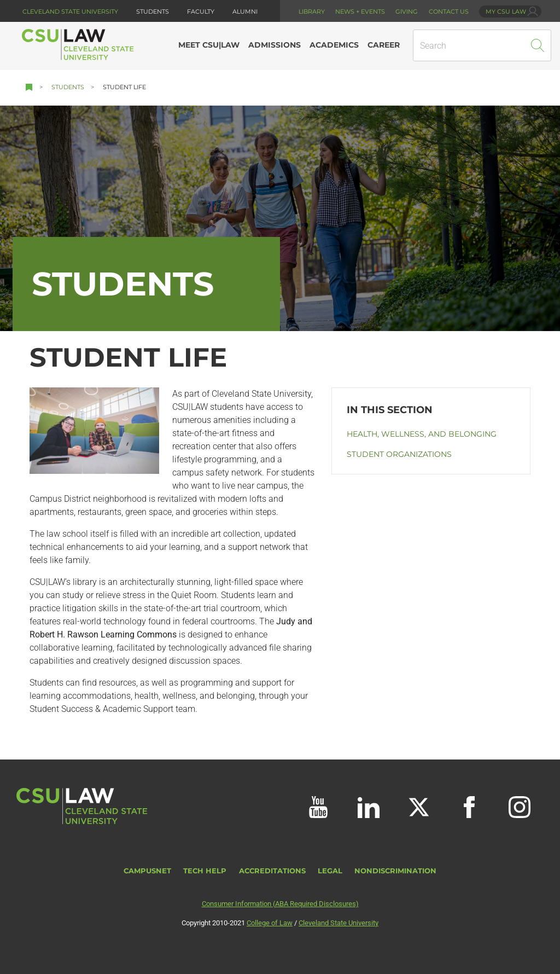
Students (68, 87)
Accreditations (272, 871)
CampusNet (147, 871)
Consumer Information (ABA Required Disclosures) (280, 904)
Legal (330, 871)
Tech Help (205, 871)
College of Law (270, 923)
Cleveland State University (70, 11)
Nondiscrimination (395, 871)
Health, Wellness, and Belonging (422, 434)
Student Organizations (399, 454)
